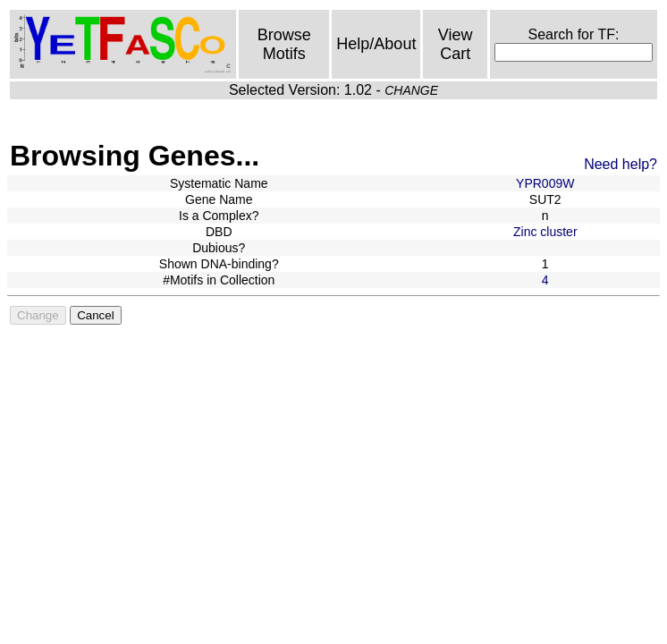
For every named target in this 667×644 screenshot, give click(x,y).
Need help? (621, 164)
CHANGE (411, 90)
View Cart (456, 44)
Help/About (376, 44)
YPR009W (545, 183)
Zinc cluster (545, 232)
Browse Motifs (284, 44)
